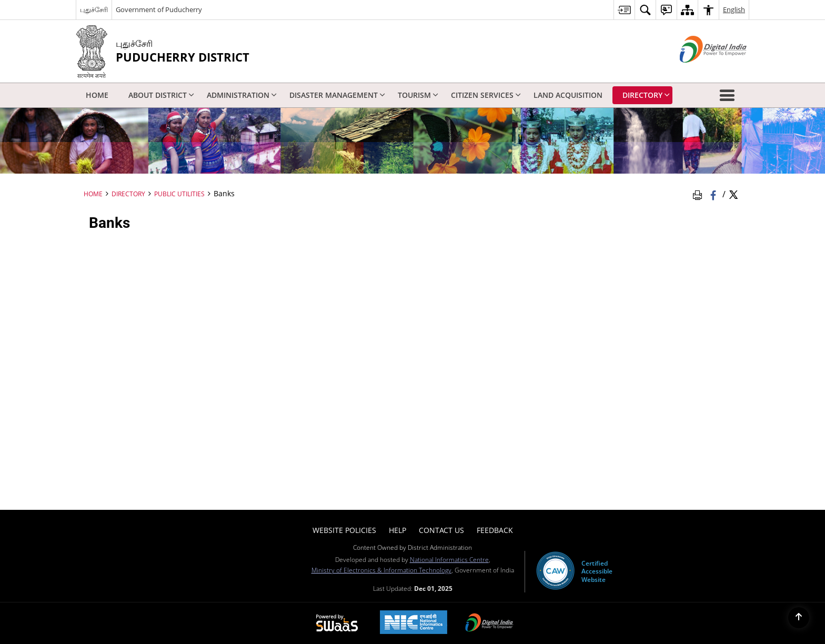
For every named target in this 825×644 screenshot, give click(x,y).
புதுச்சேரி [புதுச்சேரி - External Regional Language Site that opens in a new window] (94, 9)
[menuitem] (624, 10)
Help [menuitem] (398, 530)
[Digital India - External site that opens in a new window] (700, 71)
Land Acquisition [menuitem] (568, 95)
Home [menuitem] (97, 95)
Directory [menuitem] (646, 95)
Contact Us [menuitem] (441, 530)
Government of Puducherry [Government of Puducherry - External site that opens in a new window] (159, 9)
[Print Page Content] (699, 194)
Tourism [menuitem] (418, 95)
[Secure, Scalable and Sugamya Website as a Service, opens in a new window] (337, 623)
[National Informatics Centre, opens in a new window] (414, 623)
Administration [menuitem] (242, 95)
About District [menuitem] (161, 95)
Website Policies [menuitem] (344, 530)
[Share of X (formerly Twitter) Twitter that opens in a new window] (733, 194)
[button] (729, 95)
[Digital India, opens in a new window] (489, 623)
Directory (128, 194)
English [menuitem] (734, 9)
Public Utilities (179, 194)
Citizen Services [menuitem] (486, 95)
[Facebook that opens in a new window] (714, 194)
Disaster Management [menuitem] (337, 95)
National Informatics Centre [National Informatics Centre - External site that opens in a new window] (449, 559)
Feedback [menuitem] (495, 530)
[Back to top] (799, 618)
